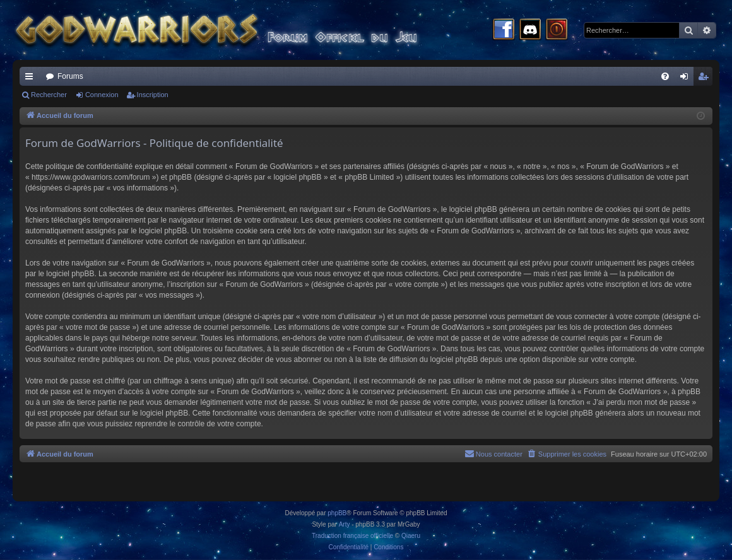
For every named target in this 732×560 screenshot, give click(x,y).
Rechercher (49, 95)
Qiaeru (411, 536)
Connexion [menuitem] (687, 79)
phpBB (337, 513)
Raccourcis (32, 79)
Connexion (102, 95)
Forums (70, 76)
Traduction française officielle (352, 536)
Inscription (153, 95)
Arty (345, 524)
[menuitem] (665, 76)
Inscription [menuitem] (706, 79)
